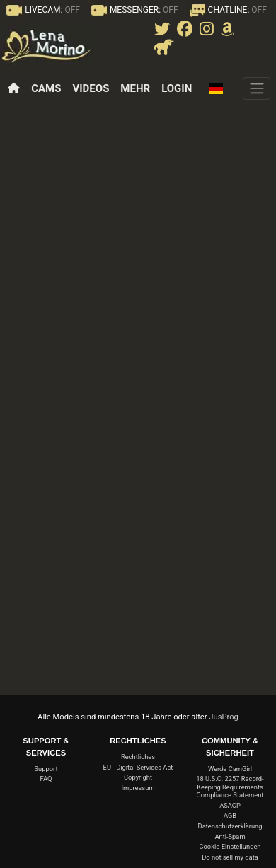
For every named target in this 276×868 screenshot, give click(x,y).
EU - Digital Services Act (138, 767)
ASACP (230, 805)
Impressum (138, 788)
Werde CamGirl (230, 769)
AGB (230, 815)
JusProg (224, 717)
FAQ (46, 779)
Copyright (138, 777)
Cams (46, 88)
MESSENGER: (133, 10)
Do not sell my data (230, 857)
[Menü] (257, 88)
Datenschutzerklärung (230, 826)
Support (46, 769)
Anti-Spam (230, 837)
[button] (219, 89)
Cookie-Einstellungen (230, 846)
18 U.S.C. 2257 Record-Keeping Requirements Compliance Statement (230, 787)
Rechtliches (138, 757)
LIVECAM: (42, 10)
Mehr (135, 88)
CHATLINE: (227, 10)
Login (177, 88)
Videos (91, 88)
